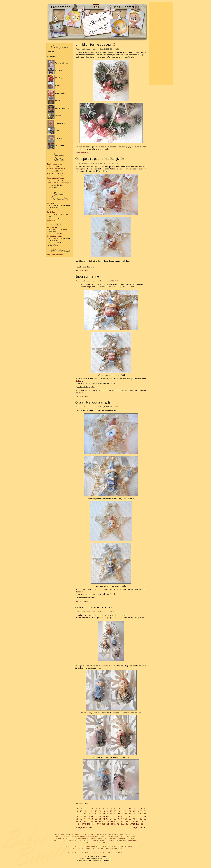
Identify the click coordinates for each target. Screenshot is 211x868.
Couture (54, 116)
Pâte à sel (55, 71)
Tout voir (51, 52)
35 (141, 811)
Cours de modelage (59, 108)
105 (119, 821)
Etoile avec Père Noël (55, 173)
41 (92, 814)
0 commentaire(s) (82, 396)
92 (141, 819)
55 (145, 814)
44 (104, 814)
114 (81, 824)
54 (141, 814)
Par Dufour (51, 212)
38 (81, 814)
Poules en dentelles (55, 164)
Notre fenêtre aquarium (56, 169)
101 (104, 821)
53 (138, 814)
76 (81, 819)
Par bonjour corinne (55, 236)
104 (115, 821)
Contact (128, 7)
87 (122, 819)
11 (122, 809)
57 (81, 816)
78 (89, 819)
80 (96, 819)
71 (134, 816)
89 (130, 819)
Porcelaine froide (58, 63)
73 (141, 816)
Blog (96, 7)
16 (141, 809)
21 (89, 811)
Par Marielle (52, 203)
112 (145, 821)
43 (100, 814)
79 (92, 819)
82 (104, 819)
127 (130, 824)
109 (134, 821)
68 (122, 816)
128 (134, 824)
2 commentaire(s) (82, 601)
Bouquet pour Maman (56, 178)
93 (145, 819)
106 (122, 821)
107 (126, 821)
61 (96, 816)
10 (119, 809)
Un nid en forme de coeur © (95, 44)
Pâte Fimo (55, 78)
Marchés (54, 138)
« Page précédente (84, 827)
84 (111, 819)
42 (96, 814)
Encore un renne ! (88, 276)
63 (104, 816)
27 (111, 811)
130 (141, 824)
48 (119, 814)
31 (126, 811)
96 (85, 821)
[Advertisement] (161, 44)
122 (111, 824)
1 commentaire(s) (82, 270)
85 (115, 819)
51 (130, 814)
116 (89, 824)
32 (130, 811)
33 (134, 811)
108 (130, 821)
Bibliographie (56, 146)
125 (122, 824)
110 (138, 821)
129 (138, 824)
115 (85, 824)
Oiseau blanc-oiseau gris (93, 402)
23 (96, 811)
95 (81, 821)
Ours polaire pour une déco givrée (100, 159)
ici (94, 267)
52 (134, 814)
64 (107, 816)
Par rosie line (52, 227)
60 (92, 816)
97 (89, 821)
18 (77, 811)
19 (81, 811)
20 (85, 811)
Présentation (61, 7)
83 (107, 819)
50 (126, 814)
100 (100, 821)
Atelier (54, 101)
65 (111, 816)
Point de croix (56, 123)
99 (96, 821)
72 (138, 816)
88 (126, 819)
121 (107, 824)
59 (89, 816)
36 (145, 811)
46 (111, 814)
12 (126, 809)
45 (107, 814)
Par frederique (53, 221)
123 (115, 824)
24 (100, 811)
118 (96, 824)
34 (138, 811)
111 (141, 821)
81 (100, 819)
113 (77, 824)
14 (134, 809)
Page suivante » (139, 827)
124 (119, 824)
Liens (116, 7)
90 (134, 819)
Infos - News (52, 56)
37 (77, 814)
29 (119, 811)
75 (77, 819)
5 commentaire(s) (82, 803)
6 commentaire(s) (82, 153)
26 (107, 811)
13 (130, 809)
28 (115, 811)
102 (107, 821)
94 (77, 821)
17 (145, 809)
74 (145, 816)
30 (122, 811)
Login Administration (55, 255)
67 (119, 816)
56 (77, 816)
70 (130, 816)
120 (104, 824)
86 (119, 819)
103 (111, 821)
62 (100, 816)
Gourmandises (57, 93)
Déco (53, 131)
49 (122, 814)
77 (85, 819)
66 (115, 816)
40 (89, 814)
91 (138, 819)
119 (100, 824)
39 (85, 814)
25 (104, 811)
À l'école (54, 86)
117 (92, 824)
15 (138, 809)
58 (85, 816)
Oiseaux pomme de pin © (94, 607)
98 (92, 821)
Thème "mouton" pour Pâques (59, 183)
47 (115, 814)
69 (126, 816)
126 (126, 824)
